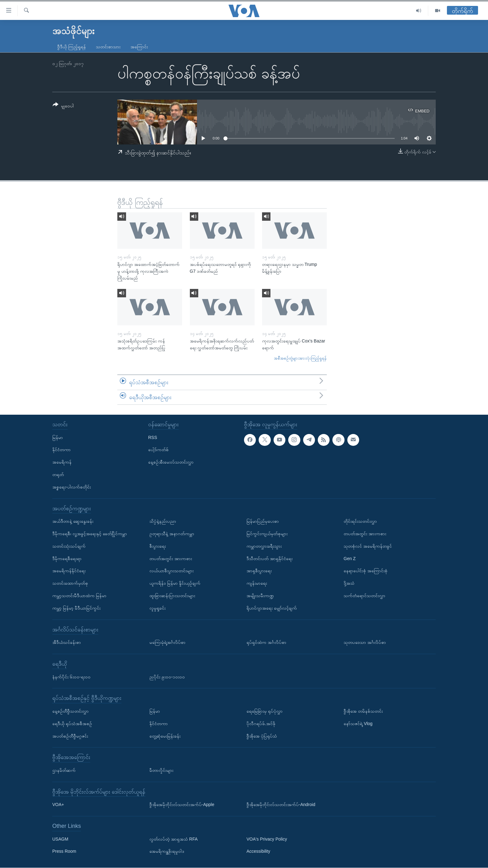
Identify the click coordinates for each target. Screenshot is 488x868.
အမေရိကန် (62, 462)
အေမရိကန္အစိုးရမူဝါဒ (167, 851)
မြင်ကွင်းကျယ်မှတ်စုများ (267, 534)
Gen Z (350, 559)
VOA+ (58, 805)
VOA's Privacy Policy (267, 839)
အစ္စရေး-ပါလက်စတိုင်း (72, 487)
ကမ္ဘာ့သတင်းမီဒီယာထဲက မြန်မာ (79, 596)
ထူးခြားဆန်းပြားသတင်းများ (172, 596)
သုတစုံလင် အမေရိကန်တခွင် (368, 546)
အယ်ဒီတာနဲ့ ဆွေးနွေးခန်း (73, 521)
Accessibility (258, 851)
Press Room (64, 851)
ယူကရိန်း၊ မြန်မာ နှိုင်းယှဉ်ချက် (175, 583)
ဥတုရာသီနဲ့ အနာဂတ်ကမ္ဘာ (172, 534)
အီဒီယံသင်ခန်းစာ (67, 643)
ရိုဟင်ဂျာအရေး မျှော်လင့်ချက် (272, 608)
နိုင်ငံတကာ (61, 450)
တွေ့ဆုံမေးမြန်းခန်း (165, 736)
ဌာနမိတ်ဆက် (64, 770)
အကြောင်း (139, 47)
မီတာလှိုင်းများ (161, 770)
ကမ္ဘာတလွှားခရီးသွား (264, 546)
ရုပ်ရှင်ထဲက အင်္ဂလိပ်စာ (266, 643)
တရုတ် (58, 474)
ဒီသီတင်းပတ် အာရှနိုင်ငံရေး (270, 559)
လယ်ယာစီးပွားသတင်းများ (171, 571)
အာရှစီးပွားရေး (259, 571)
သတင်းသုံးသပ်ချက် (69, 546)
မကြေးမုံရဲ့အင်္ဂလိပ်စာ (167, 643)
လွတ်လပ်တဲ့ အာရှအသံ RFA (174, 839)
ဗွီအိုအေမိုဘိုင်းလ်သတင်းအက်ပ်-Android (281, 805)
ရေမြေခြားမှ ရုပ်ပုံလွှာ (265, 711)
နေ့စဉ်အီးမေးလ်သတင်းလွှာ (171, 462)
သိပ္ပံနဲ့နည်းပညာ (163, 521)
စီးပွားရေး (158, 546)
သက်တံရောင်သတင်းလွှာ (364, 596)
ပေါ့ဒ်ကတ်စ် (158, 450)
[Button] (63, 106)
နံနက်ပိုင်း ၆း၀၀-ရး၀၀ (71, 677)
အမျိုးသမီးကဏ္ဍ (260, 596)
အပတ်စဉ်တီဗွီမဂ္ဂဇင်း (70, 736)
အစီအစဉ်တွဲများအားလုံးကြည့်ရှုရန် (300, 358)
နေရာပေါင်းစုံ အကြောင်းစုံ (366, 571)
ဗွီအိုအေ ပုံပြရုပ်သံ (262, 736)
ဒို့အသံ (349, 583)
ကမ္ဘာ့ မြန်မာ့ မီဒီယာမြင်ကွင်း (76, 608)
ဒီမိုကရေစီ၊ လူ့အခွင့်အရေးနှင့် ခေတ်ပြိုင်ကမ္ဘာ (90, 534)
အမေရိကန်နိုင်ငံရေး (69, 571)
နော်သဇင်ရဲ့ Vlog (358, 724)
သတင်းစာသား (108, 47)
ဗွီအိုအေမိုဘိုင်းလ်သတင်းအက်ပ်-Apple (182, 805)
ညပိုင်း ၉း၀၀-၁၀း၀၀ (167, 677)
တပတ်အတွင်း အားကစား (171, 559)
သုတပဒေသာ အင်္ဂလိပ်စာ (365, 643)
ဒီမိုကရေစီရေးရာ (67, 559)
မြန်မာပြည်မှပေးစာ (263, 521)
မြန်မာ (58, 437)
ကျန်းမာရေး (257, 583)
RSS (153, 437)
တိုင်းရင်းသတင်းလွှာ (360, 521)
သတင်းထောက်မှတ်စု (70, 583)
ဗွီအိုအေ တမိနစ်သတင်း (363, 711)
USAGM (60, 839)
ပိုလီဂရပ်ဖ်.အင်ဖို (261, 724)
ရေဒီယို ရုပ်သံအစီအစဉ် (72, 724)
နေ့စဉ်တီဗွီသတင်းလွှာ (70, 711)
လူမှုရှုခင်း (157, 608)
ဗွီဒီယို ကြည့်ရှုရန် (72, 47)
